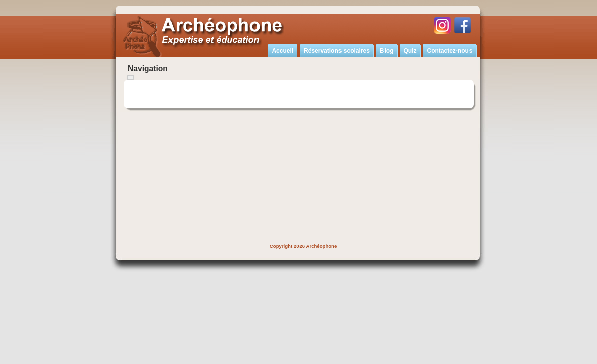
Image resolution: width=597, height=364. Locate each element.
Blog (387, 51)
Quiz (410, 51)
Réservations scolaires (337, 51)
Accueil (283, 51)
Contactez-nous (450, 51)
